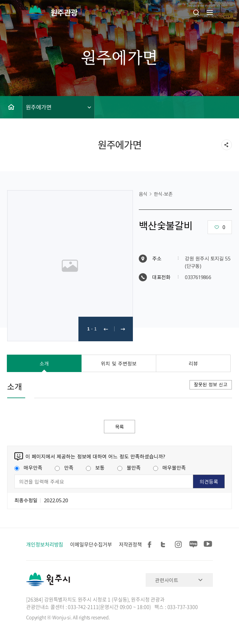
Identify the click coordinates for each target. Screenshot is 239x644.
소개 (44, 363)
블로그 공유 (194, 545)
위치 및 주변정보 (119, 363)
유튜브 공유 (208, 545)
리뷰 (193, 363)
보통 (95, 468)
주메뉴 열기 (209, 12)
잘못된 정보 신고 (211, 384)
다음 (123, 329)
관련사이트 (167, 580)
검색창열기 (196, 12)
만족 (64, 468)
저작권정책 (131, 545)
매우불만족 (169, 468)
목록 (119, 427)
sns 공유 (227, 145)
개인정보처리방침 (45, 545)
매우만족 (28, 468)
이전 (106, 329)
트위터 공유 (165, 545)
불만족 (129, 468)
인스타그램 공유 (179, 545)
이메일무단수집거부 (91, 545)
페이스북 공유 (151, 545)
